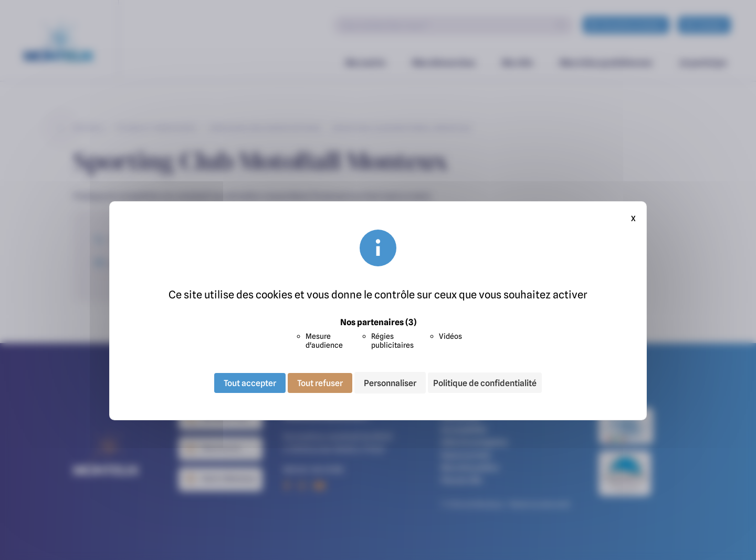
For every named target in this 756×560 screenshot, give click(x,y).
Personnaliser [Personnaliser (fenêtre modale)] (390, 382)
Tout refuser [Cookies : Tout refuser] (320, 382)
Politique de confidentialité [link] (485, 383)
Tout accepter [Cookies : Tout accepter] (250, 382)
